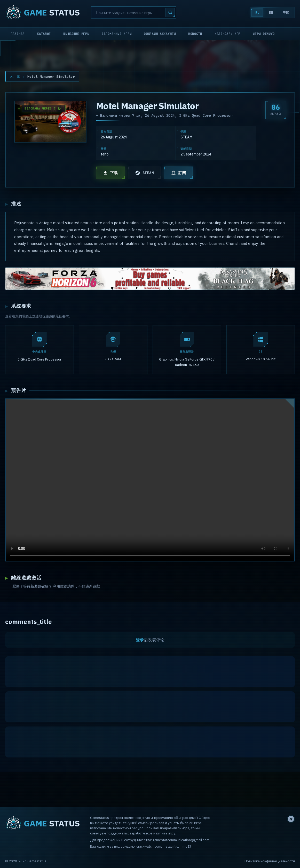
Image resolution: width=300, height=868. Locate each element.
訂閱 (179, 173)
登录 (140, 642)
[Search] (134, 12)
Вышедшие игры (76, 34)
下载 (110, 173)
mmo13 (185, 846)
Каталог (44, 34)
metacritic (170, 846)
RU (256, 13)
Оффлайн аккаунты (160, 34)
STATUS (42, 12)
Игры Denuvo (264, 34)
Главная (18, 34)
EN (270, 13)
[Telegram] (291, 819)
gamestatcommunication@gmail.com (181, 840)
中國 (286, 12)
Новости (195, 34)
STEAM (144, 173)
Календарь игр (227, 34)
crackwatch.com (149, 846)
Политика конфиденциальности (270, 861)
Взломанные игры (116, 34)
